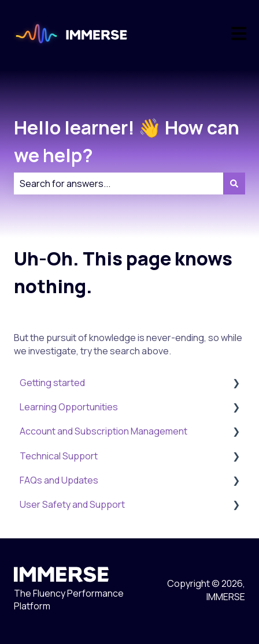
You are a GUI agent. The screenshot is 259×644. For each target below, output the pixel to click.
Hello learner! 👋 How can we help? (127, 141)
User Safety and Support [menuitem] (72, 504)
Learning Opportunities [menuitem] (69, 407)
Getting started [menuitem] (52, 383)
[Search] (234, 184)
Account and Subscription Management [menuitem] (103, 431)
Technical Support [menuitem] (59, 456)
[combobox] (119, 184)
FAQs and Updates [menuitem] (59, 480)
